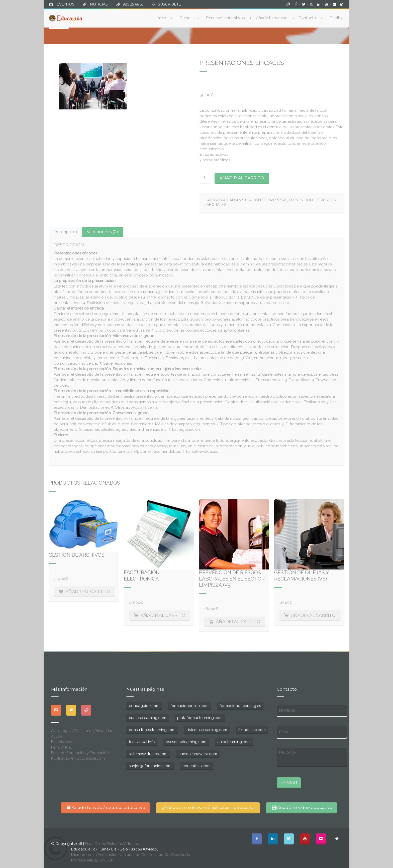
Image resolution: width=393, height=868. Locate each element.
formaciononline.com (189, 706)
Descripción (65, 232)
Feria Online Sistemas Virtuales (112, 844)
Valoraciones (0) (102, 232)
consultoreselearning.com (152, 730)
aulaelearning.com (234, 742)
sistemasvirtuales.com (148, 754)
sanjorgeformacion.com (150, 766)
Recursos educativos (225, 18)
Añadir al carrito (242, 178)
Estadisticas (62, 742)
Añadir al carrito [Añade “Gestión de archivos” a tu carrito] (88, 592)
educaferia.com (197, 766)
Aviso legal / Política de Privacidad (82, 731)
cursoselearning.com (148, 718)
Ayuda (57, 736)
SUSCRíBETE (169, 4)
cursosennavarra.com (198, 754)
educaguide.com (144, 706)
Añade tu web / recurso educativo (105, 807)
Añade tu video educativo (302, 807)
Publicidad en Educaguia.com (78, 758)
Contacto (307, 18)
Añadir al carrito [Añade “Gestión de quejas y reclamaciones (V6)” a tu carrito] (313, 615)
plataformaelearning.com (200, 718)
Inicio (161, 18)
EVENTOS (65, 4)
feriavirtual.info (142, 742)
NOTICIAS (98, 4)
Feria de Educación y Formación (80, 753)
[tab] (65, 232)
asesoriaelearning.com (186, 742)
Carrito (336, 18)
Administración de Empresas (258, 200)
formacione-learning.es (240, 706)
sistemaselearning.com (207, 730)
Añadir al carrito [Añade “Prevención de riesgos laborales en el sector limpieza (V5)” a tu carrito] (238, 622)
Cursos (186, 18)
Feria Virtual (61, 747)
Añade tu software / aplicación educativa (208, 807)
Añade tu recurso (272, 18)
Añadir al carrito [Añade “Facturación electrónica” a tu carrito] (163, 615)
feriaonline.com (252, 730)
